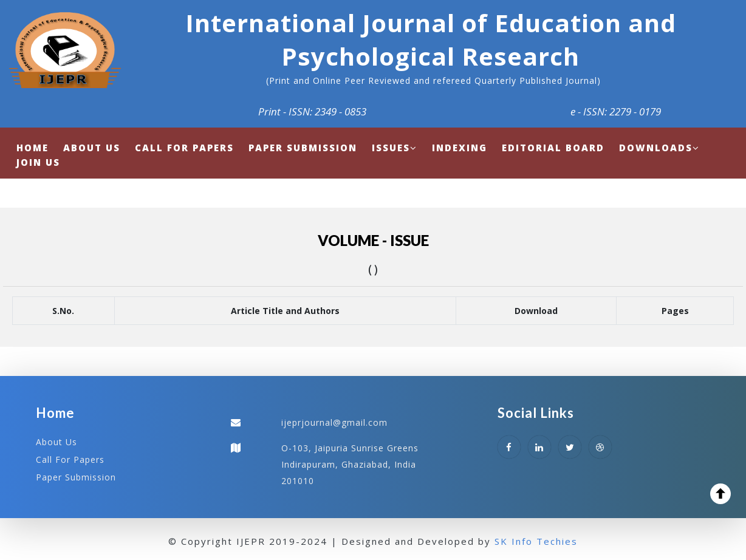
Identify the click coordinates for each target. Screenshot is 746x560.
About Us (56, 442)
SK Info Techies (536, 541)
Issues (395, 148)
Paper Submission (76, 477)
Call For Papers (70, 459)
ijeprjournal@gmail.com (334, 422)
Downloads (659, 148)
